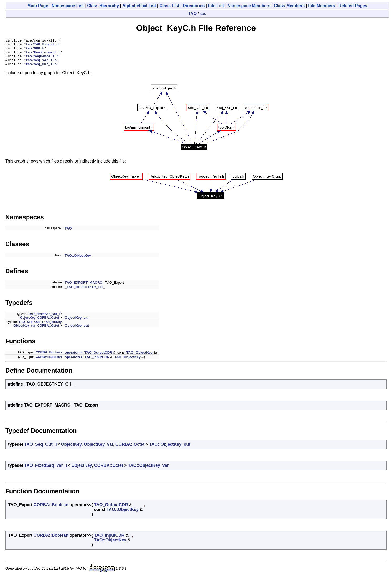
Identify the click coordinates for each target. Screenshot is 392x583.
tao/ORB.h (35, 50)
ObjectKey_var (77, 323)
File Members (322, 6)
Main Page (38, 6)
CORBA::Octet (48, 323)
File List (216, 6)
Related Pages (353, 6)
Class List (169, 6)
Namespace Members (249, 6)
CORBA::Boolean (49, 358)
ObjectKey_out (77, 331)
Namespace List (68, 6)
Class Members (289, 6)
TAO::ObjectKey (78, 261)
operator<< (74, 358)
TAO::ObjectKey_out (170, 450)
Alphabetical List (139, 6)
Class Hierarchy (103, 6)
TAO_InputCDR (97, 363)
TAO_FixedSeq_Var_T (44, 320)
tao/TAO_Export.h (42, 46)
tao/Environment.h (43, 55)
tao (203, 14)
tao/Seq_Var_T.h (41, 65)
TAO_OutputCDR (98, 358)
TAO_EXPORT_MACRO (84, 288)
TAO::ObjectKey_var (148, 471)
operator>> (74, 363)
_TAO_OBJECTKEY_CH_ (85, 293)
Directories (194, 6)
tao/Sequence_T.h (42, 60)
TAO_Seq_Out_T (31, 327)
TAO (193, 14)
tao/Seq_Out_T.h (41, 69)
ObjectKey (28, 323)
